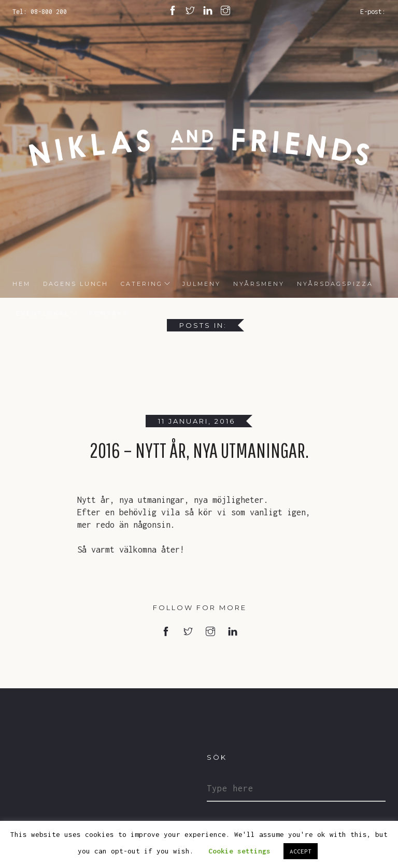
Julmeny (202, 284)
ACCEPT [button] (301, 851)
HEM (22, 284)
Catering (142, 284)
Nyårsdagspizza (335, 284)
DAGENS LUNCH (76, 284)
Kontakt (109, 313)
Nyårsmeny (259, 284)
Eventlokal (41, 313)
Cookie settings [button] (239, 851)
